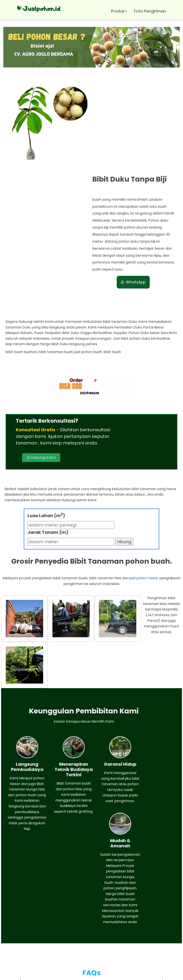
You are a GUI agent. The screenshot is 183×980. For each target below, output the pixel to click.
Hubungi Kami (101, 340)
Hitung (124, 439)
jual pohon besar (144, 476)
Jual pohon (97, 974)
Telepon (25, 946)
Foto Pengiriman (150, 11)
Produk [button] (119, 11)
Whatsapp (28, 933)
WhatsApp (135, 197)
